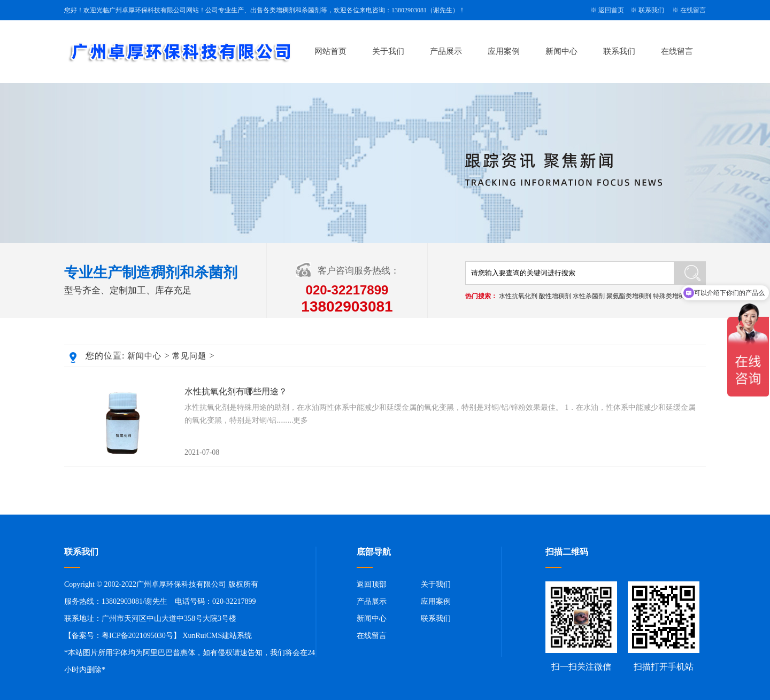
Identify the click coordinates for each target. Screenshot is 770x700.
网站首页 (330, 51)
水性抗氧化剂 (518, 296)
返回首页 (611, 10)
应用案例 (504, 51)
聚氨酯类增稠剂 (629, 296)
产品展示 (446, 51)
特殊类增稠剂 (672, 296)
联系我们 (651, 10)
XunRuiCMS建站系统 (217, 636)
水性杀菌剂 (589, 296)
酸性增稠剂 (555, 296)
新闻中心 (561, 51)
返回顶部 (372, 584)
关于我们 (388, 51)
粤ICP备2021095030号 (137, 636)
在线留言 (693, 10)
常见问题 (189, 356)
